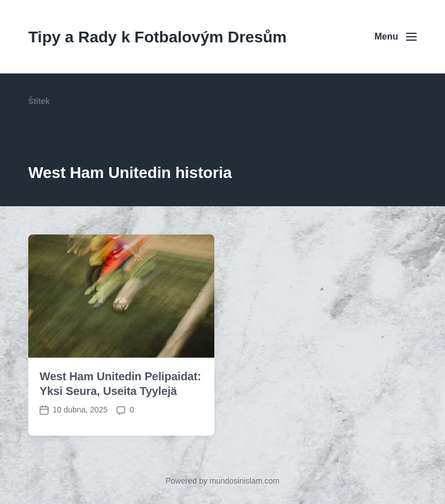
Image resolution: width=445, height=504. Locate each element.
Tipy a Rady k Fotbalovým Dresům (157, 37)
